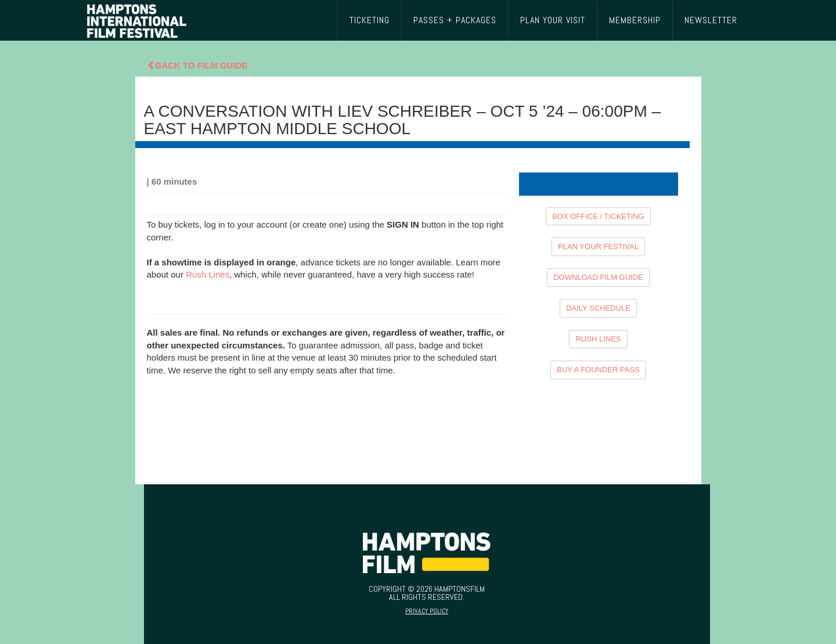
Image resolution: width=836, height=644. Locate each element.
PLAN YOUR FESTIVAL (598, 247)
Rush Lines (208, 274)
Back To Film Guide (197, 65)
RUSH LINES (598, 339)
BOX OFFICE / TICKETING (598, 216)
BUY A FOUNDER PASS (598, 370)
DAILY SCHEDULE (598, 308)
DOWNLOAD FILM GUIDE (598, 277)
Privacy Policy (427, 611)
